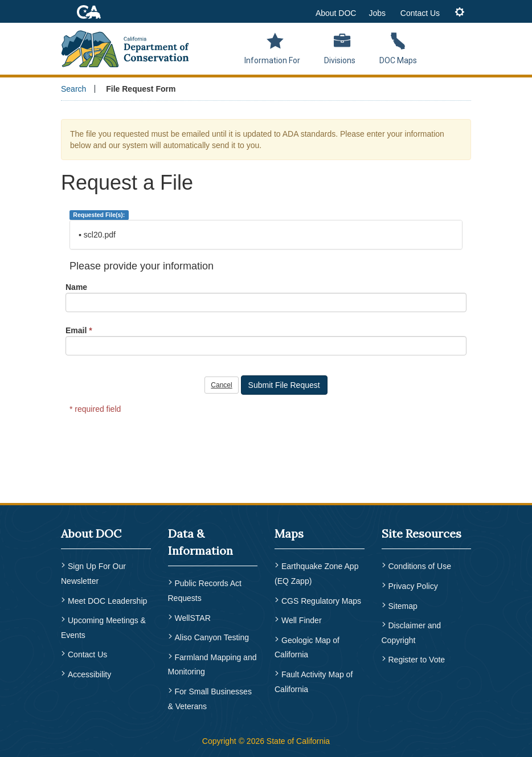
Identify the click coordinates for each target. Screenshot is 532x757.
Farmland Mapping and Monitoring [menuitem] (212, 665)
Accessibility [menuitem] (89, 674)
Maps (289, 533)
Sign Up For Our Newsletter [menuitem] (93, 574)
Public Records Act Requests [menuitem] (205, 591)
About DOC (336, 13)
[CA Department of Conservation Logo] (130, 47)
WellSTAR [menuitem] (193, 618)
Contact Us (420, 13)
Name (76, 287)
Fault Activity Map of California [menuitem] (314, 682)
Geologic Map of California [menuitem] (307, 648)
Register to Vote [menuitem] (417, 660)
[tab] (460, 13)
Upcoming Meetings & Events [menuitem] (103, 628)
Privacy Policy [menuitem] (413, 586)
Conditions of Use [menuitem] (420, 566)
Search (73, 89)
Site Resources (421, 533)
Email (76, 330)
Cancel (221, 385)
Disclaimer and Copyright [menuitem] (412, 633)
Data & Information (200, 542)
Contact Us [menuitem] (87, 654)
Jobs (377, 13)
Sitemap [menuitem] (403, 606)
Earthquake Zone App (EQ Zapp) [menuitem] (316, 574)
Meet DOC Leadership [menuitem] (107, 601)
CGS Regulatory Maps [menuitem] (321, 601)
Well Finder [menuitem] (302, 620)
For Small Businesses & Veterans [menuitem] (210, 699)
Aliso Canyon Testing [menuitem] (212, 637)
